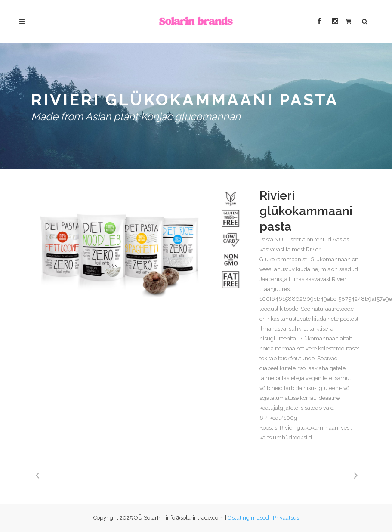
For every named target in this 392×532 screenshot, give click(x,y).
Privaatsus (286, 518)
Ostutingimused (248, 518)
